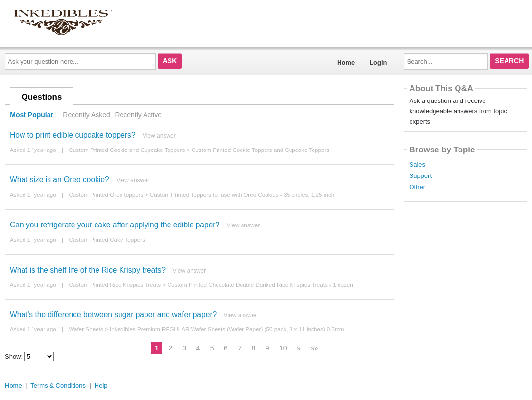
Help (101, 386)
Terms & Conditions (58, 386)
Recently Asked (86, 115)
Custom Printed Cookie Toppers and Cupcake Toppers (261, 150)
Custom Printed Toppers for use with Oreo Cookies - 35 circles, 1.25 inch (242, 194)
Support (420, 176)
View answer (159, 136)
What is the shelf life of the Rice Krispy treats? (88, 270)
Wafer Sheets (86, 329)
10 (283, 348)
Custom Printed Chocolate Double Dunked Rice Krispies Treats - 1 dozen (260, 285)
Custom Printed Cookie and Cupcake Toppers (127, 150)
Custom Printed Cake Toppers (107, 239)
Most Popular (32, 115)
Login (378, 62)
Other (417, 187)
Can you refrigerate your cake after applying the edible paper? (115, 225)
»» (314, 348)
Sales (417, 165)
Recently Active (138, 115)
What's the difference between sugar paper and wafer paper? (113, 314)
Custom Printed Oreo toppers (106, 194)
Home (346, 62)
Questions (42, 97)
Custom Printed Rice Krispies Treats (115, 285)
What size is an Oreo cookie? (60, 180)
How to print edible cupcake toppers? (73, 135)
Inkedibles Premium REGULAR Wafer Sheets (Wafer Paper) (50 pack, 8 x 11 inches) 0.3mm (227, 329)
